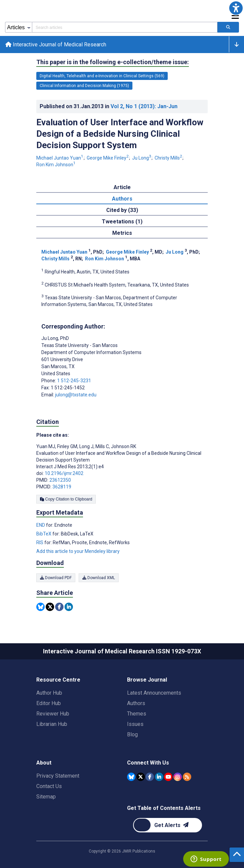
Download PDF (56, 578)
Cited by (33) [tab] (122, 210)
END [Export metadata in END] (41, 525)
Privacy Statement (58, 776)
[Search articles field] (125, 27)
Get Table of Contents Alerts (164, 808)
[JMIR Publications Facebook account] (150, 777)
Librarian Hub (52, 724)
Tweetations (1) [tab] (122, 222)
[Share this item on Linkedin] (69, 607)
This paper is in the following (113, 62)
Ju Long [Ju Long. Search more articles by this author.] (142, 158)
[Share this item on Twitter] (50, 607)
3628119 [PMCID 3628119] (62, 487)
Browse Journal (147, 680)
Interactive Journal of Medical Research (56, 45)
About (44, 763)
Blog (132, 734)
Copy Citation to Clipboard (66, 499)
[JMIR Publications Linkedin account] (159, 777)
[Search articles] (228, 27)
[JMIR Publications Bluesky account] (131, 777)
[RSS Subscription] (187, 777)
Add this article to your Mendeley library (78, 551)
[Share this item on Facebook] (59, 607)
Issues (135, 724)
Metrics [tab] (122, 233)
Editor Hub (49, 703)
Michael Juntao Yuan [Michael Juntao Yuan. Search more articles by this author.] (60, 158)
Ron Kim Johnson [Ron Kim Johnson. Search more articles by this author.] (56, 165)
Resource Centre (58, 680)
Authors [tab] (122, 199)
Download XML (99, 578)
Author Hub (49, 693)
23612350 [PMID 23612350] (60, 480)
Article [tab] (122, 187)
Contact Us (49, 786)
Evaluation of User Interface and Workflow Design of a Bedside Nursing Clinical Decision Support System (120, 134)
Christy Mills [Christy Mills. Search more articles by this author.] (169, 158)
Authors (136, 703)
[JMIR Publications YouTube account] (168, 777)
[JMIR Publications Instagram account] (178, 777)
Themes (137, 714)
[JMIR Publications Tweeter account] (141, 777)
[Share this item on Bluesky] (40, 607)
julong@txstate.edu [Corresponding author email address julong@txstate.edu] (76, 395)
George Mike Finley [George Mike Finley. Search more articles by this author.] (108, 158)
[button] (236, 8)
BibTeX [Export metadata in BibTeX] (44, 534)
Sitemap (46, 797)
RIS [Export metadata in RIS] (40, 542)
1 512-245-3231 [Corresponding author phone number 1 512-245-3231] (74, 381)
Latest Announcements (154, 693)
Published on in (109, 106)
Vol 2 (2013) (144, 106)
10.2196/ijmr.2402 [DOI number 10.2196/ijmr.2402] (64, 473)
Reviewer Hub (53, 714)
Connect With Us (148, 763)
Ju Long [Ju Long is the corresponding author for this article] (55, 338)
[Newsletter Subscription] (168, 825)
